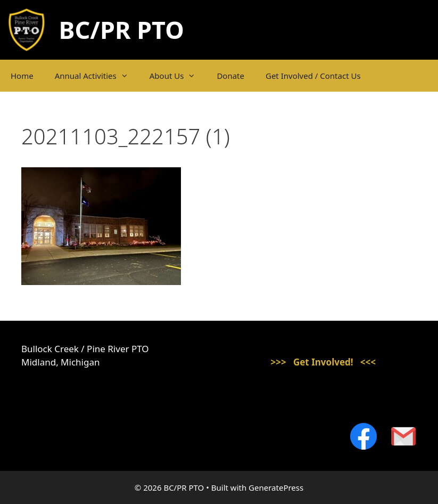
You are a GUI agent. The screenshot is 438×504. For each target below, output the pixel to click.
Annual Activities (97, 76)
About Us (178, 76)
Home (22, 76)
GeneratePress (276, 487)
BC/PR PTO (122, 30)
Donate (230, 76)
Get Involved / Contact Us (313, 76)
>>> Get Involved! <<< (323, 362)
